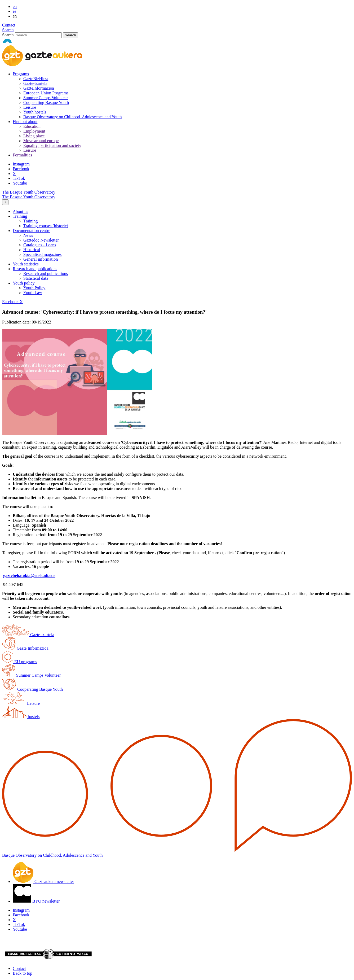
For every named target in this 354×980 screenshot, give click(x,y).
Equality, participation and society (52, 145)
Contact (9, 25)
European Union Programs (46, 93)
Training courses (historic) (46, 226)
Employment (34, 131)
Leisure (30, 107)
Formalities (22, 155)
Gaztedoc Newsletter (41, 240)
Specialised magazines (42, 254)
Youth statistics (26, 264)
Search (8, 30)
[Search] (38, 35)
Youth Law (33, 293)
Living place (34, 136)
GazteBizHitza (36, 79)
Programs (21, 74)
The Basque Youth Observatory (29, 192)
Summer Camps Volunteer (46, 98)
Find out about (25, 122)
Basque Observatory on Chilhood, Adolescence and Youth (73, 117)
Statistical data (36, 278)
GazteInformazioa (39, 88)
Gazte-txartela (35, 83)
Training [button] (20, 216)
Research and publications (46, 274)
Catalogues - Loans (40, 245)
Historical (32, 250)
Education (32, 126)
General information (41, 259)
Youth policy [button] (24, 283)
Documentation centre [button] (32, 231)
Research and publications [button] (35, 269)
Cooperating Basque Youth (46, 102)
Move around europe (41, 141)
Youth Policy (34, 288)
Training (31, 221)
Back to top (23, 973)
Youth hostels (35, 112)
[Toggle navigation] (5, 202)
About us (20, 211)
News (28, 235)
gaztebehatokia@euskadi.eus (29, 576)
